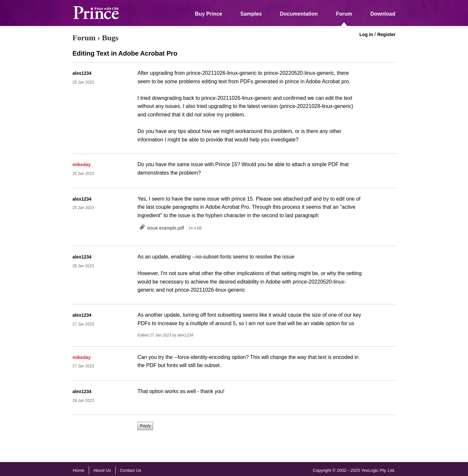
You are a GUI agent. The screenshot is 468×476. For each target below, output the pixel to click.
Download (383, 14)
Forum (344, 14)
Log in (366, 34)
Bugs (110, 38)
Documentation (299, 14)
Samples (251, 14)
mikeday (82, 165)
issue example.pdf (166, 228)
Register (386, 34)
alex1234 (82, 73)
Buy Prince (209, 14)
